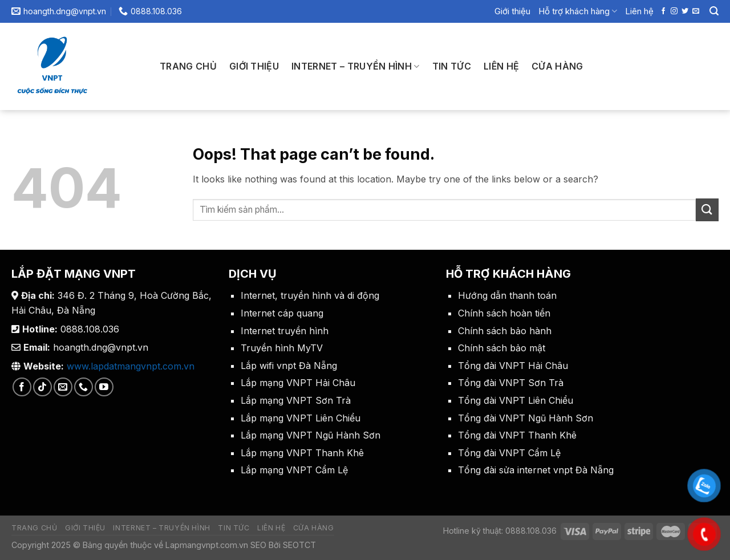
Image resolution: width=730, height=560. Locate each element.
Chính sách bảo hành (505, 331)
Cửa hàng (557, 66)
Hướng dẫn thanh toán (507, 295)
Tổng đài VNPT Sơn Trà (511, 383)
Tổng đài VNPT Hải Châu (513, 366)
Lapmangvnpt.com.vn (206, 545)
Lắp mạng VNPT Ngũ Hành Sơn (311, 435)
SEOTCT (299, 545)
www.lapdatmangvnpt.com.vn (131, 366)
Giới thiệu (512, 11)
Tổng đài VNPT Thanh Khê (517, 435)
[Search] (714, 11)
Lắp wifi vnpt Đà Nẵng (289, 366)
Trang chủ (188, 66)
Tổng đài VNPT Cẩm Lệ (509, 453)
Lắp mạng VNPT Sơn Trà (296, 400)
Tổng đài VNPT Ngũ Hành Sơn (526, 418)
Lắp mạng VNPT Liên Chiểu (301, 418)
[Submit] (707, 210)
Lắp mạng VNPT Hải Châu (298, 383)
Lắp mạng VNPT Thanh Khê (302, 453)
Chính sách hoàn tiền (504, 313)
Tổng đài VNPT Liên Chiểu (516, 400)
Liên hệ (639, 11)
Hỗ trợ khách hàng (578, 11)
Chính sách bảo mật (502, 348)
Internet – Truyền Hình (356, 66)
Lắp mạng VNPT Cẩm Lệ (294, 470)
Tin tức (452, 66)
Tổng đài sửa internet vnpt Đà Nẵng (536, 470)
